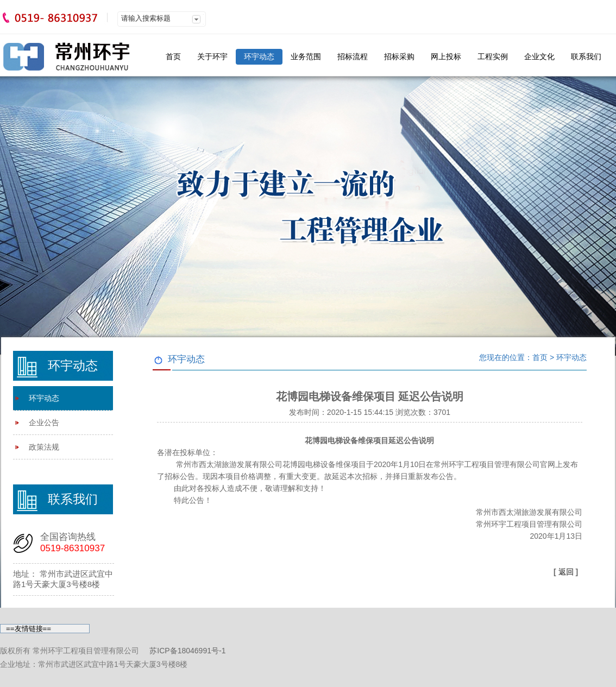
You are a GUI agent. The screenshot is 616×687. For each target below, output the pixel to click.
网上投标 (446, 56)
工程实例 (493, 56)
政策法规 (44, 447)
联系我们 (586, 56)
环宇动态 (259, 56)
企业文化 (539, 56)
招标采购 (399, 56)
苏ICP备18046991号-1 (187, 651)
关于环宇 (212, 56)
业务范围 (306, 56)
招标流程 (353, 56)
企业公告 (44, 423)
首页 (173, 56)
